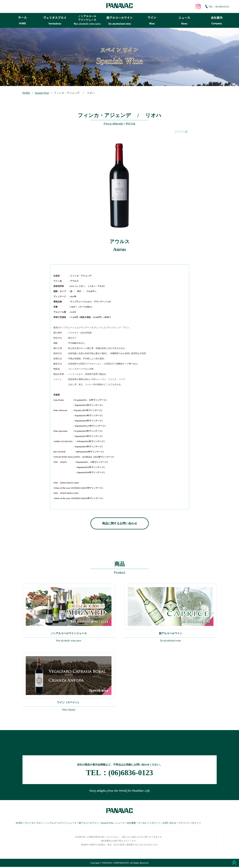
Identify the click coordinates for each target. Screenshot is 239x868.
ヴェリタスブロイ (34, 824)
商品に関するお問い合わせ (120, 523)
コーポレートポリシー (149, 824)
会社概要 (131, 824)
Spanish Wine (42, 93)
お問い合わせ (170, 824)
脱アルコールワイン (89, 824)
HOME (26, 93)
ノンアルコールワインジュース (61, 824)
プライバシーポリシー (190, 824)
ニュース (120, 824)
